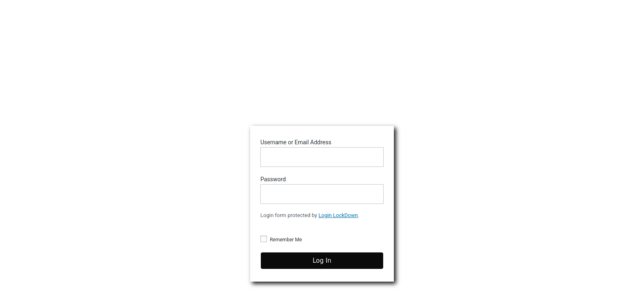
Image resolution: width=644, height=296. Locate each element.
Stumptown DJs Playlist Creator (322, 68)
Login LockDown (338, 215)
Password (322, 190)
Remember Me (281, 239)
